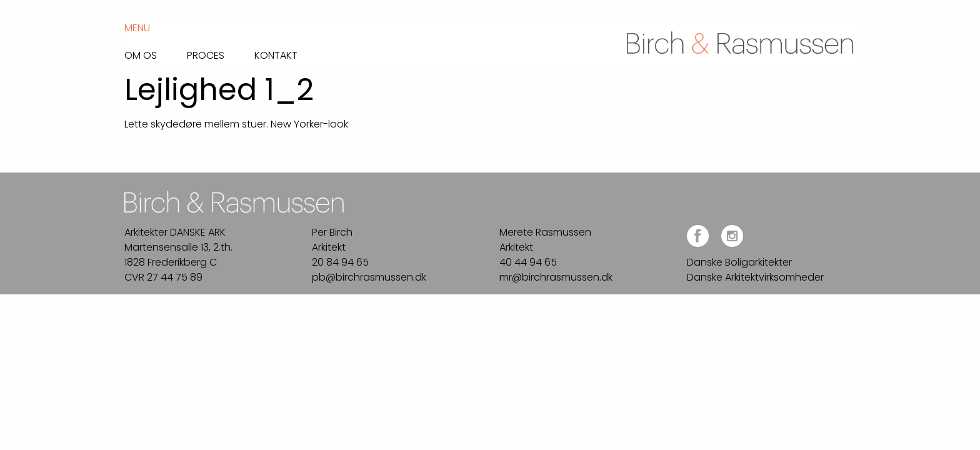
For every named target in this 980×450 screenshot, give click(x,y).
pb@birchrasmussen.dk (369, 277)
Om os (141, 54)
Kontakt (276, 54)
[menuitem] (156, 52)
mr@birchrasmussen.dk (556, 277)
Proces (206, 54)
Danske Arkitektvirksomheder (755, 277)
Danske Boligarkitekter (739, 262)
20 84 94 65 (340, 262)
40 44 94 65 (528, 262)
